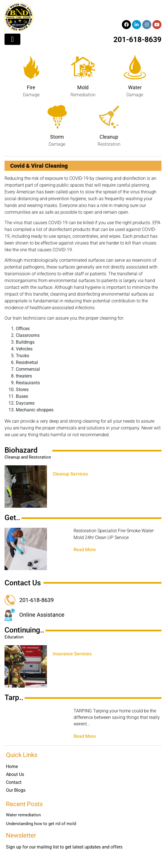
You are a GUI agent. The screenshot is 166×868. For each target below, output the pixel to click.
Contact (14, 782)
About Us (15, 774)
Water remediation (23, 815)
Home (12, 766)
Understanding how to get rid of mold (41, 824)
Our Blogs (16, 790)
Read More (85, 550)
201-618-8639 (137, 40)
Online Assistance (42, 615)
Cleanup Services (70, 474)
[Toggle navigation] (12, 39)
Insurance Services (72, 654)
